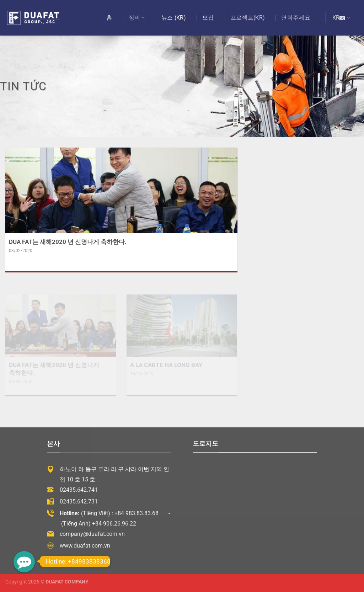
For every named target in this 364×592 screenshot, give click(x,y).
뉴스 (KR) (174, 18)
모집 (208, 18)
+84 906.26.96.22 (114, 524)
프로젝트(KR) (248, 18)
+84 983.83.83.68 (136, 513)
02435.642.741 (79, 490)
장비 (137, 18)
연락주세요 (296, 18)
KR (341, 18)
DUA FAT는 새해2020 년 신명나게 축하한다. (68, 242)
